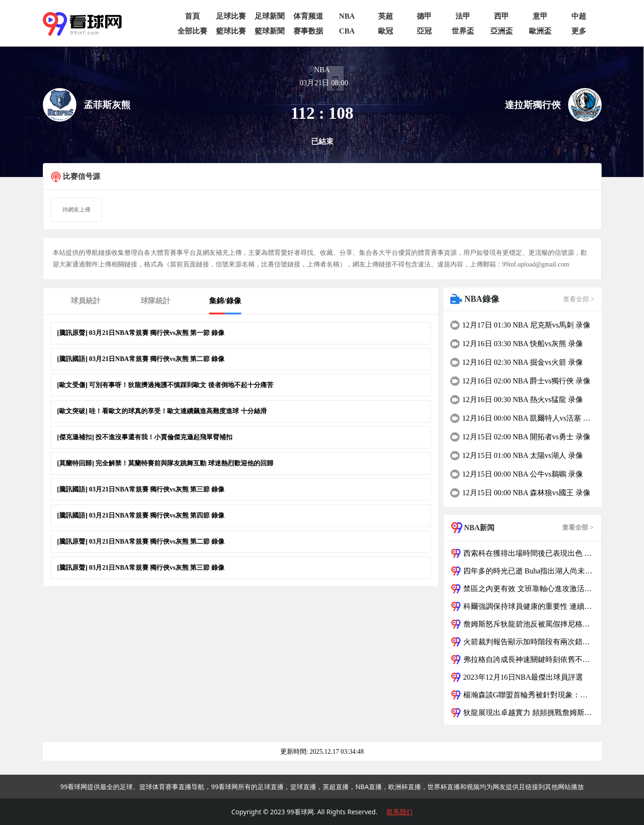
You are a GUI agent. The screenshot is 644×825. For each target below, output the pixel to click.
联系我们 (400, 812)
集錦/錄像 (225, 301)
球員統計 (86, 301)
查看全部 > (579, 299)
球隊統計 (156, 301)
